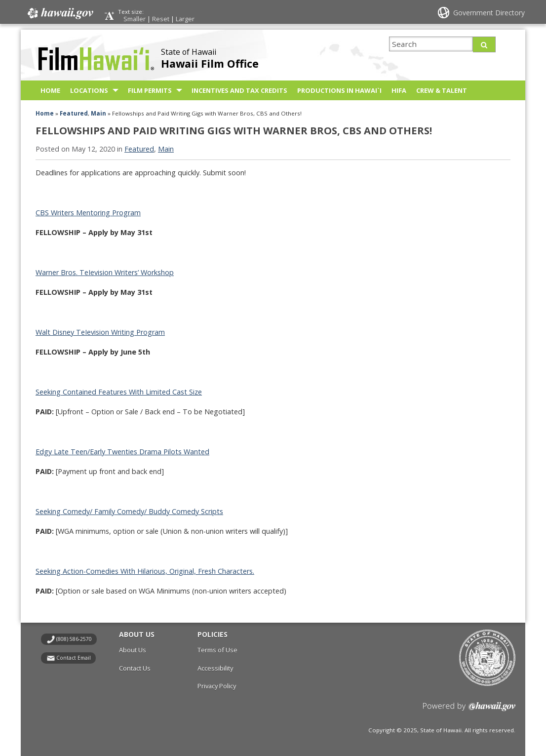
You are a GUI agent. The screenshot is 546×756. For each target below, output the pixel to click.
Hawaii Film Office (210, 63)
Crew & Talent (442, 90)
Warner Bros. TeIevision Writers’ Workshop (105, 272)
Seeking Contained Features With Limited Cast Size (119, 392)
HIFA (399, 90)
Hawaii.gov (59, 13)
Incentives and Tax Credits (239, 90)
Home (50, 90)
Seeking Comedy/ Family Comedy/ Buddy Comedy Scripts (129, 511)
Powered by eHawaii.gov (469, 710)
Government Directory (489, 13)
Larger (185, 19)
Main (98, 113)
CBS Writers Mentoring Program (88, 213)
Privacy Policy (217, 686)
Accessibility (215, 668)
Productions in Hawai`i (339, 90)
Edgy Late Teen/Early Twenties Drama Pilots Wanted (122, 452)
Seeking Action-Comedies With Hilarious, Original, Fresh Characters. (145, 571)
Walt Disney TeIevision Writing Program (100, 332)
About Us (133, 650)
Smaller (135, 19)
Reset (161, 19)
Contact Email (74, 658)
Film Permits (150, 90)
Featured (74, 113)
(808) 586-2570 (74, 639)
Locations (89, 90)
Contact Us (135, 668)
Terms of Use (217, 650)
